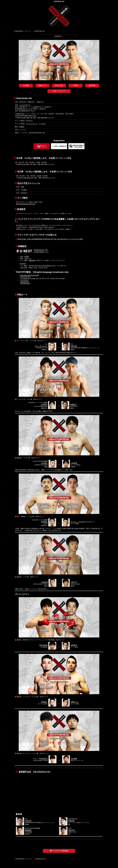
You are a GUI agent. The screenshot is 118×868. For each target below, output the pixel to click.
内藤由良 (71, 821)
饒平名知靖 (43, 645)
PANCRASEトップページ (23, 31)
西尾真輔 (28, 830)
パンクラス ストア (32, 124)
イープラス (42, 124)
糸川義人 (45, 463)
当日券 (75, 85)
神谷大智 (71, 830)
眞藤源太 (73, 404)
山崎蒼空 (74, 645)
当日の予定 (59, 85)
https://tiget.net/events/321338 (30, 275)
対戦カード (43, 85)
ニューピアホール (25, 105)
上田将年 (44, 404)
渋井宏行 (45, 759)
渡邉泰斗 (44, 702)
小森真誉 (74, 463)
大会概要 (26, 85)
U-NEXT (22, 127)
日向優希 (74, 759)
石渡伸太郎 (32, 260)
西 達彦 (27, 257)
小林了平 (74, 582)
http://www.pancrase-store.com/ (26, 204)
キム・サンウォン (41, 346)
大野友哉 (44, 582)
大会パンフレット (59, 91)
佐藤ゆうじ (75, 702)
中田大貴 (74, 346)
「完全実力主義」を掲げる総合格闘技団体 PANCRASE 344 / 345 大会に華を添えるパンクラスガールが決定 (49, 239)
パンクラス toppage (59, 851)
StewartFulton (25, 282)
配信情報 (92, 85)
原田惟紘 (44, 522)
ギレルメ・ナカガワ (78, 522)
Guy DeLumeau (25, 283)
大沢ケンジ (28, 259)
